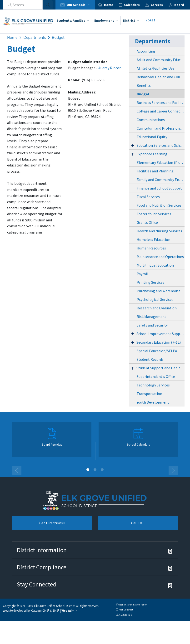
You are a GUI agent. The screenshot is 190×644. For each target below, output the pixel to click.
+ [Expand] (133, 145)
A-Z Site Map (124, 615)
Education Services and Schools (160, 145)
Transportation (149, 394)
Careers (157, 5)
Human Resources (151, 248)
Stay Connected (37, 584)
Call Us (121, 525)
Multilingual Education (155, 265)
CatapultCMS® (40, 610)
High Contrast (126, 610)
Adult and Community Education (161, 60)
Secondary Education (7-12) (159, 342)
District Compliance (42, 567)
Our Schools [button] (80, 5)
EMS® (56, 610)
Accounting (146, 51)
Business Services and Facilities (161, 102)
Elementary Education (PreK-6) (161, 162)
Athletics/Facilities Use (155, 68)
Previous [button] (17, 470)
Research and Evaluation (157, 308)
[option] (75, 5)
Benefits (144, 85)
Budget (58, 38)
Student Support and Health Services (160, 368)
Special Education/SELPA (157, 351)
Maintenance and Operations (160, 257)
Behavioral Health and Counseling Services (161, 77)
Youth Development (153, 402)
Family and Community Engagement (161, 180)
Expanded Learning (152, 154)
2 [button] (95, 470)
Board (179, 5)
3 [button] (102, 470)
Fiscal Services (148, 197)
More (150, 20)
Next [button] (173, 470)
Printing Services (150, 282)
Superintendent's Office (156, 376)
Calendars (132, 5)
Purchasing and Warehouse (159, 291)
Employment (106, 20)
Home (109, 5)
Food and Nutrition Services (159, 205)
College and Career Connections (161, 111)
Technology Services (153, 385)
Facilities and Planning (155, 171)
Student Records (150, 359)
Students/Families (73, 20)
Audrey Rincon (110, 68)
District (131, 20)
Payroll (142, 274)
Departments (35, 38)
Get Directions (39, 525)
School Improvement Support (160, 334)
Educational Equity (152, 137)
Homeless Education (153, 239)
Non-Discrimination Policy (131, 605)
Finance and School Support (159, 188)
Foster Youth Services (154, 214)
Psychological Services (155, 299)
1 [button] (88, 470)
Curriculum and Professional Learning (161, 128)
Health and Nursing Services (159, 231)
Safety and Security (152, 325)
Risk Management (151, 317)
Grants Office (147, 222)
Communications (151, 120)
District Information (42, 550)
